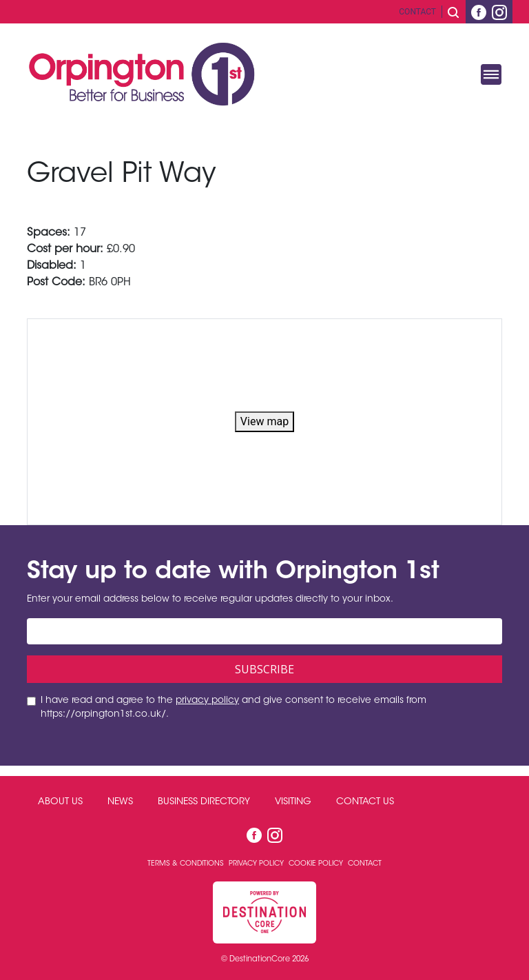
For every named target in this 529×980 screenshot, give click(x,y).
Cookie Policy (317, 864)
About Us (60, 802)
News (120, 802)
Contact (417, 12)
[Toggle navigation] (491, 74)
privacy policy (207, 701)
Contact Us (365, 802)
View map (264, 421)
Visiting (293, 802)
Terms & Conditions (187, 864)
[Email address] (264, 631)
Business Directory (204, 802)
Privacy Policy (257, 864)
